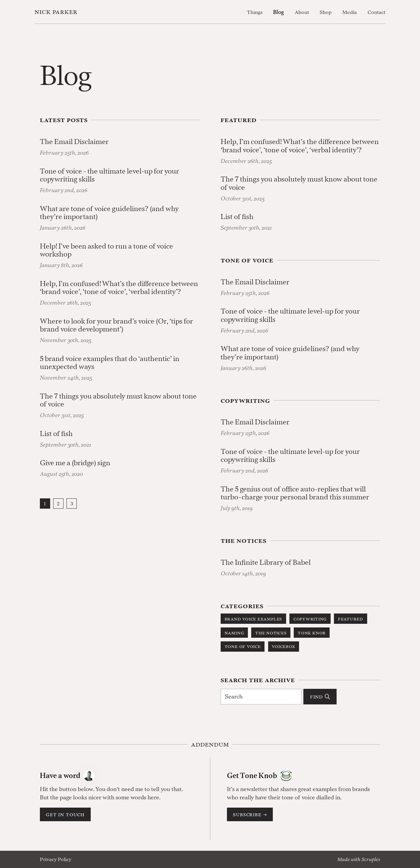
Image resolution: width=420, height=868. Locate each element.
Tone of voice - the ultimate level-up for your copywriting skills (109, 175)
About (302, 12)
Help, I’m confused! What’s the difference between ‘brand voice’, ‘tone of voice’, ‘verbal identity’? (119, 288)
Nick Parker (56, 12)
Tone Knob (312, 633)
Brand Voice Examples (253, 619)
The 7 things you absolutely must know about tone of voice (118, 400)
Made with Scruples (359, 859)
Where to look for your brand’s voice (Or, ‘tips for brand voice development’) (116, 325)
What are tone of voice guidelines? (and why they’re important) (109, 213)
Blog (279, 12)
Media (350, 12)
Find (320, 696)
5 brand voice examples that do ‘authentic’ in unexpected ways (110, 363)
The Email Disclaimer (74, 142)
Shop (326, 12)
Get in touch (65, 814)
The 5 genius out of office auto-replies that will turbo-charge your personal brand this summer (295, 493)
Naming (234, 633)
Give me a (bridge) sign (75, 463)
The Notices (271, 633)
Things (255, 12)
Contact (376, 12)
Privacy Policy (56, 859)
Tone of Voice (243, 646)
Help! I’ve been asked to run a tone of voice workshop (106, 250)
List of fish (56, 434)
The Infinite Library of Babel (266, 563)
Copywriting (310, 619)
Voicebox (283, 646)
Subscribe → (250, 814)
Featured (351, 619)
